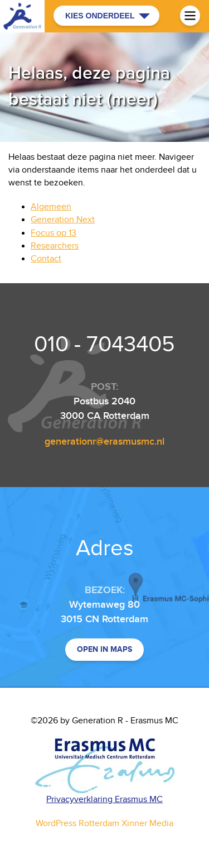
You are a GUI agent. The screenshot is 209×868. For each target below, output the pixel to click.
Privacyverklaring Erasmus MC (104, 800)
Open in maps (104, 649)
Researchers (55, 246)
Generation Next (63, 220)
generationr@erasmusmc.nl (104, 442)
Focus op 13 (54, 233)
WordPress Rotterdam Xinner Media (104, 824)
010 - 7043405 (104, 345)
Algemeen (51, 207)
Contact (46, 259)
